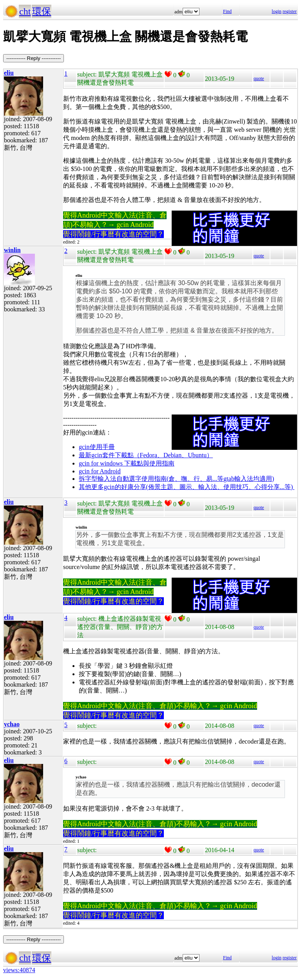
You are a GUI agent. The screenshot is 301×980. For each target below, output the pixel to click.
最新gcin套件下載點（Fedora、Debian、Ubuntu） (146, 455)
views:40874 (19, 970)
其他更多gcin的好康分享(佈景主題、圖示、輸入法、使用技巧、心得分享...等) (187, 487)
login (277, 11)
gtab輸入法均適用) (249, 479)
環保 (42, 11)
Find (227, 11)
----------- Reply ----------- (34, 58)
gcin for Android (100, 471)
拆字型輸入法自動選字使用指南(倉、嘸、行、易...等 (151, 479)
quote (259, 78)
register (290, 11)
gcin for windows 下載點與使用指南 (127, 463)
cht (25, 11)
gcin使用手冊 (97, 447)
